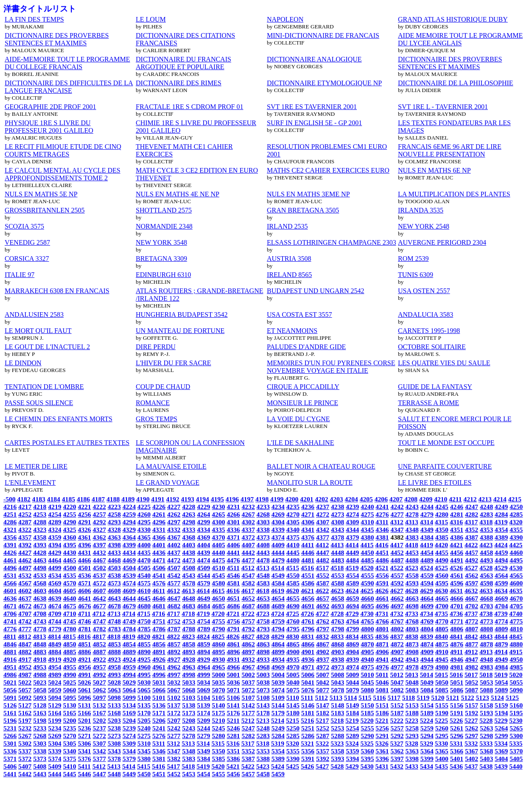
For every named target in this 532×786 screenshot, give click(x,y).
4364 (129, 537)
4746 (84, 621)
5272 (99, 736)
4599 (501, 583)
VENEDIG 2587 (27, 242)
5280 (218, 736)
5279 (203, 736)
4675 (69, 606)
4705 (516, 606)
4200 (292, 499)
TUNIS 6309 (416, 275)
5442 (25, 774)
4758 (263, 621)
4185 (69, 499)
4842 (471, 636)
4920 (69, 659)
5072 (248, 690)
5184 (352, 713)
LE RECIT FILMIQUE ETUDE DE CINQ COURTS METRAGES (63, 150)
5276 (159, 736)
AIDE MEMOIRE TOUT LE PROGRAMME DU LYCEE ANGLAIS (460, 39)
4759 (278, 621)
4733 (412, 614)
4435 (144, 552)
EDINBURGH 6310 (163, 275)
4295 (144, 522)
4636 (10, 598)
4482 (323, 560)
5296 (457, 736)
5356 (308, 751)
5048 (412, 682)
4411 (308, 545)
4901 (308, 652)
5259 (427, 728)
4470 (144, 560)
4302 (248, 522)
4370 (218, 537)
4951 (10, 667)
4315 (441, 522)
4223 (114, 507)
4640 (69, 598)
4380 (367, 537)
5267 (25, 736)
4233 (263, 507)
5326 (382, 743)
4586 (308, 583)
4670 (516, 598)
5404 (501, 759)
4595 (442, 583)
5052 (472, 682)
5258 (412, 728)
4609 (129, 591)
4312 (397, 522)
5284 (278, 736)
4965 (218, 667)
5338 (40, 751)
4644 (129, 598)
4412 (322, 545)
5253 (337, 728)
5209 (203, 720)
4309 (352, 522)
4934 (278, 659)
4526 (456, 568)
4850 (69, 644)
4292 (99, 522)
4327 (99, 530)
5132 (99, 705)
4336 (233, 530)
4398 (114, 545)
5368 (486, 751)
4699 (427, 606)
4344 (352, 530)
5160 (516, 705)
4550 (293, 575)
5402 (472, 759)
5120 (438, 698)
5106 (233, 698)
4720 (218, 614)
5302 (25, 743)
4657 (323, 598)
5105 (218, 698)
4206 (381, 499)
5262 (472, 728)
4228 (189, 507)
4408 (263, 545)
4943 (412, 659)
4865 (293, 644)
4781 (84, 629)
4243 (412, 507)
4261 (159, 514)
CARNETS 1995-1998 (429, 331)
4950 (516, 659)
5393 (337, 759)
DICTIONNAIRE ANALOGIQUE (314, 59)
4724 (278, 614)
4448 (337, 552)
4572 (99, 583)
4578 (189, 583)
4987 (25, 675)
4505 (144, 568)
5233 (40, 728)
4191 (158, 499)
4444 (278, 552)
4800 (367, 629)
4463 (40, 560)
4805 (442, 629)
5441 (10, 774)
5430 (367, 766)
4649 (203, 598)
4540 (144, 575)
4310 (367, 522)
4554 (352, 575)
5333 (486, 743)
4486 (382, 560)
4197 (247, 499)
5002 (248, 675)
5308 (114, 743)
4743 (40, 621)
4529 (501, 568)
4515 (293, 568)
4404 (203, 545)
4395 (69, 545)
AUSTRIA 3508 (289, 259)
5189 (427, 713)
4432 (99, 552)
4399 (129, 545)
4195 (217, 499)
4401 (159, 545)
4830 (293, 636)
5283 (263, 736)
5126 (10, 705)
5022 (25, 682)
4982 (472, 667)
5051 (457, 682)
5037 (248, 682)
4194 (203, 499)
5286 (308, 736)
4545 (218, 575)
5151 (382, 705)
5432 (397, 766)
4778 (40, 629)
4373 (263, 537)
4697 (397, 606)
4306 (308, 522)
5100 (144, 698)
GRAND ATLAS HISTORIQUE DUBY (453, 19)
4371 (233, 537)
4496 (10, 568)
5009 (352, 675)
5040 (293, 682)
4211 (455, 499)
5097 (99, 698)
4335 (218, 530)
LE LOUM (151, 19)
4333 (189, 530)
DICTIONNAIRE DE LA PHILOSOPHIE (456, 83)
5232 (25, 728)
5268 (40, 736)
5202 (99, 720)
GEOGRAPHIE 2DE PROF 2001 (50, 107)
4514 (278, 568)
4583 (263, 583)
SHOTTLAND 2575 (164, 210)
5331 (456, 743)
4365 (144, 537)
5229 (501, 720)
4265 (218, 514)
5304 (55, 743)
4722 (248, 614)
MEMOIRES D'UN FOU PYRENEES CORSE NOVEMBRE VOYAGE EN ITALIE (331, 367)
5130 (69, 705)
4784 (129, 629)
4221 (84, 507)
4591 (382, 583)
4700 (442, 606)
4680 (144, 606)
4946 (457, 659)
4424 (501, 545)
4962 (174, 667)
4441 (233, 552)
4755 (218, 621)
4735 (441, 614)
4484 (352, 560)
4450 (367, 552)
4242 (397, 507)
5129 (55, 705)
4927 (174, 659)
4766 (382, 621)
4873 (412, 644)
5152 (397, 705)
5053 (486, 682)
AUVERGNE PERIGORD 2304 (442, 242)
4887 (99, 652)
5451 (159, 774)
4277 (397, 514)
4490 (442, 560)
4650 (218, 598)
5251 (308, 728)
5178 (263, 713)
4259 (129, 514)
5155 (442, 705)
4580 (218, 583)
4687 (248, 606)
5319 (278, 743)
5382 (174, 759)
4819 (129, 636)
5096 (84, 698)
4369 (203, 537)
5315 (218, 743)
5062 (99, 690)
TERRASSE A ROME (428, 403)
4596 (457, 583)
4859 (203, 644)
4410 (293, 545)
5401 (457, 759)
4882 (25, 652)
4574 (129, 583)
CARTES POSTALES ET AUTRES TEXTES (67, 443)
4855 (144, 644)
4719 (203, 614)
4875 (442, 644)
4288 (40, 522)
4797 (323, 629)
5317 (248, 743)
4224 (129, 507)
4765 (367, 621)
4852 (99, 644)
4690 (293, 606)
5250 (293, 728)
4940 (367, 659)
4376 (308, 537)
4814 (54, 636)
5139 (203, 705)
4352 (472, 530)
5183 (337, 713)
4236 (308, 507)
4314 (427, 522)
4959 (129, 667)
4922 (99, 659)
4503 (114, 568)
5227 (471, 720)
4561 (457, 575)
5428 (337, 766)
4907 (397, 652)
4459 (501, 552)
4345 (367, 530)
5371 (10, 759)
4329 (129, 530)
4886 (84, 652)
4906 (382, 652)
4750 (144, 621)
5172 (174, 713)
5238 (114, 728)
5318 (263, 743)
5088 (486, 690)
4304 (278, 522)
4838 (412, 636)
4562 (472, 575)
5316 (233, 743)
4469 (129, 560)
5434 (427, 766)
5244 (203, 728)
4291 (84, 522)
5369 (501, 751)
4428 (40, 552)
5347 (174, 751)
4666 (457, 598)
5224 (427, 720)
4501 (84, 568)
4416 (382, 545)
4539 (129, 575)
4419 (427, 545)
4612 (173, 591)
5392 (323, 759)
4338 (263, 530)
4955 (69, 667)
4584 (278, 583)
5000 (218, 675)
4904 (352, 652)
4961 (159, 667)
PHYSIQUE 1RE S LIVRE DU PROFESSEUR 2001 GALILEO (49, 127)
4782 (99, 629)
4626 (382, 591)
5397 (397, 759)
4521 (382, 568)
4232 (248, 507)
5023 (40, 682)
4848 (40, 644)
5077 (323, 690)
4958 (114, 667)
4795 (293, 629)
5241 (159, 728)
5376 (84, 759)
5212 (248, 720)
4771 (457, 621)
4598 (486, 583)
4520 (367, 568)
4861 (233, 644)
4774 (501, 621)
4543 (189, 575)
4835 (367, 636)
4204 (351, 499)
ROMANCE (153, 403)
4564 (501, 575)
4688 (263, 606)
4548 (263, 575)
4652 (248, 598)
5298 (486, 736)
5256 (382, 728)
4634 (501, 591)
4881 (10, 652)
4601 (10, 591)
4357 (25, 537)
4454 (427, 552)
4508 (189, 568)
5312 (173, 743)
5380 (144, 759)
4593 (412, 583)
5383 (189, 759)
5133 (114, 705)
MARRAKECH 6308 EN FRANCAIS (57, 291)
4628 (412, 591)
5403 (486, 759)
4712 (99, 614)
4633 (486, 591)
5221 (382, 720)
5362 (397, 751)
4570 (69, 583)
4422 (471, 545)
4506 (159, 568)
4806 (457, 629)
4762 (323, 621)
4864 (278, 644)
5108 (263, 698)
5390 (293, 759)
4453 (412, 552)
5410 (69, 766)
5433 (412, 766)
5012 (397, 675)
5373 (40, 759)
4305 (293, 522)
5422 (248, 766)
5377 (99, 759)
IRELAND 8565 (289, 275)
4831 (307, 636)
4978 (412, 667)
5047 (397, 682)
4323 (40, 530)
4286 (10, 522)
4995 (144, 675)
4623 (337, 591)
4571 (84, 583)
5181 (308, 713)
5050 (442, 682)
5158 (486, 705)
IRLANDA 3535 (421, 210)
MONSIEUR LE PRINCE (302, 403)
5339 (55, 751)
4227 (174, 507)
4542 (174, 575)
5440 (516, 766)
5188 (412, 713)
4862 (248, 644)
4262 (174, 514)
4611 (159, 591)
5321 (307, 743)
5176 (233, 713)
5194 (501, 713)
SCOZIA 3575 (24, 226)
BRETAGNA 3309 (161, 259)
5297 (472, 736)
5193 (486, 713)
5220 (367, 720)
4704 (501, 606)
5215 (293, 720)
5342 (99, 751)
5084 (427, 690)
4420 (441, 545)
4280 (442, 514)
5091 (10, 698)
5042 (323, 682)
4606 (84, 591)
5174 (203, 713)
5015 (441, 675)
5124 (497, 698)
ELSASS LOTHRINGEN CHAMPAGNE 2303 (332, 242)
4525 (441, 568)
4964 (203, 667)
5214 (278, 720)
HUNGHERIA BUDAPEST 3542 (182, 315)
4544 (203, 575)
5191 (457, 713)
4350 (442, 530)
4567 (25, 583)
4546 (233, 575)
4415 (367, 545)
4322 (25, 530)
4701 (457, 606)
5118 (409, 698)
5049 (427, 682)
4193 (188, 499)
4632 (471, 591)
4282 (472, 514)
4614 (203, 591)
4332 (174, 530)
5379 (129, 759)
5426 (307, 766)
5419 (203, 766)
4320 (516, 522)
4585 (293, 583)
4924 (129, 659)
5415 (144, 766)
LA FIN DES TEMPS (34, 19)
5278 (189, 736)
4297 (174, 522)
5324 (352, 743)
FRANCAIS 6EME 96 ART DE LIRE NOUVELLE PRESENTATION (450, 150)
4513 (263, 568)
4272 (323, 514)
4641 (84, 598)
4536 (84, 575)
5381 (159, 759)
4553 (337, 575)
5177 (248, 713)
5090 (516, 690)
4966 (233, 667)
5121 (452, 698)
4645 (144, 598)
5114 (350, 698)
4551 (308, 575)
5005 (293, 675)
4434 (129, 552)
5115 (365, 698)
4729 (352, 614)
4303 (263, 522)
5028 (114, 682)
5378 (114, 759)
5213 (263, 720)
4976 (382, 667)
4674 (55, 606)
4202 (321, 499)
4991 (84, 675)
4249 (501, 507)
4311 (382, 522)
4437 (174, 552)
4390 (516, 537)
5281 (233, 736)
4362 (99, 537)
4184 (54, 499)
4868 (337, 644)
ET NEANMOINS (292, 331)
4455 (442, 552)
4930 (218, 659)
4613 (188, 591)
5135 (144, 705)
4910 (442, 652)
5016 (456, 675)
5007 (323, 675)
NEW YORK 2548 (424, 226)
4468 (114, 560)
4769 (427, 621)
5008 (337, 675)
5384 (203, 759)
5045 (367, 682)
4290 (69, 522)
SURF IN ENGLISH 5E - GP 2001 (314, 123)
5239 (129, 728)
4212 (470, 499)
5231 (10, 728)
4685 (218, 606)
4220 (69, 507)
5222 (397, 720)
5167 (99, 713)
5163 (40, 713)
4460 (516, 552)
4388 (486, 537)
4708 (40, 614)
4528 (486, 568)
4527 (471, 568)
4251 (10, 514)
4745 (69, 621)
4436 (159, 552)
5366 (457, 751)
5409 (55, 766)
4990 (69, 675)
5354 (278, 751)
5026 (84, 682)
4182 (24, 499)
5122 (467, 698)
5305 (69, 743)
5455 (218, 774)
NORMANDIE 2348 (164, 226)
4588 (337, 583)
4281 (457, 514)
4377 (323, 537)
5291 (382, 736)
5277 (174, 736)
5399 (427, 759)
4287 (25, 522)
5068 (189, 690)
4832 (322, 636)
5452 (174, 774)
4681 (159, 606)
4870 (367, 644)
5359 (352, 751)
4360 (69, 537)
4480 (293, 560)
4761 (308, 621)
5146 (308, 705)
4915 (516, 652)
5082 (397, 690)
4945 (442, 659)
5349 (203, 751)
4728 (337, 614)
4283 (486, 514)
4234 (278, 507)
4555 (367, 575)
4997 (174, 675)
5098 (114, 698)
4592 (397, 583)
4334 (203, 530)
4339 (278, 530)
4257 (99, 514)
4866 (308, 644)
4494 (501, 560)
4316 (456, 522)
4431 (84, 552)
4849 (55, 644)
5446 (84, 774)
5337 (25, 751)
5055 (516, 682)
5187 (397, 713)
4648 (189, 598)
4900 (293, 652)
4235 (293, 507)
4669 (501, 598)
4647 (174, 598)
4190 (143, 499)
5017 (471, 675)
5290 (367, 736)
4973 (337, 667)
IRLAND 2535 (287, 226)
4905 (367, 652)
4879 (501, 644)
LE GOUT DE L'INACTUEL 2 (47, 347)
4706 (10, 614)
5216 (307, 720)
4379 (352, 537)
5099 (129, 698)
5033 (189, 682)
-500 (10, 499)
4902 (323, 652)
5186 (382, 713)
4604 (55, 591)
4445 (293, 552)
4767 (397, 621)
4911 (456, 652)
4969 (278, 667)
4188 (113, 499)
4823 (188, 636)
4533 (40, 575)
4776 (10, 629)
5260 (442, 728)
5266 (10, 736)
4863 (263, 644)
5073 (263, 690)
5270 (69, 736)
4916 (10, 659)
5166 (84, 713)
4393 (40, 545)
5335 (516, 743)
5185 (367, 713)
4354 (501, 530)
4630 (441, 591)
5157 (472, 705)
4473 (189, 560)
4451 (382, 552)
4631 (456, 591)
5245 (218, 728)
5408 (40, 766)
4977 (397, 667)
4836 (382, 636)
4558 (412, 575)
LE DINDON (23, 363)
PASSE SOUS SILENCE (39, 403)
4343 (337, 530)
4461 (10, 560)
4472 (174, 560)
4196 (232, 499)
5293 (412, 736)
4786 (159, 629)
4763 (337, 621)
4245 (442, 507)
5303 (40, 743)
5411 (84, 766)
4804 (427, 629)
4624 (352, 591)
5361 (382, 751)
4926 (159, 659)
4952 (25, 667)
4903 (337, 652)
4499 (55, 568)
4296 (159, 522)
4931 (233, 659)
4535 (69, 575)
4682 (174, 606)
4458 (486, 552)
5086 (457, 690)
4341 (308, 530)
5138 (189, 705)
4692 (323, 606)
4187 (98, 499)
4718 (188, 614)
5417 (173, 766)
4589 (352, 583)
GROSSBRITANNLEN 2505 (45, 210)
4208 (411, 499)
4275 (367, 514)
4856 (159, 644)
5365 (442, 751)
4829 (278, 636)
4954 (55, 667)
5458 (263, 774)
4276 (382, 514)
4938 (337, 659)
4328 (114, 530)
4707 (25, 614)
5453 (189, 774)
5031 (159, 682)
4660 (367, 598)
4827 (248, 636)
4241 (382, 507)
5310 (144, 743)
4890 (144, 652)
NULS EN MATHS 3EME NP (308, 194)
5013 (412, 675)
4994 (129, 675)
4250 (516, 507)
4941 (382, 659)
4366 (159, 537)
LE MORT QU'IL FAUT (38, 331)
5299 (501, 736)
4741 (10, 621)
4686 (233, 606)
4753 (189, 621)
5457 (248, 774)
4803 (412, 629)
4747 (99, 621)
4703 (486, 606)
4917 (25, 659)
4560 (442, 575)
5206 (159, 720)
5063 (114, 690)
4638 (40, 598)
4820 (144, 636)
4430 (69, 552)
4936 (308, 659)
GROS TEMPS (157, 419)
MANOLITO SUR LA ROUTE (310, 483)
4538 (114, 575)
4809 (501, 629)
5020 (516, 675)
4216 (10, 507)
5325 (367, 743)
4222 (99, 507)
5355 (293, 751)
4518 (337, 568)
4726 (307, 614)
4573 (114, 583)
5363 (412, 751)
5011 (382, 675)
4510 (218, 568)
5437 (471, 766)
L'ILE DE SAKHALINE (300, 443)
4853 (114, 644)
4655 (293, 598)
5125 (512, 698)
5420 (218, 766)
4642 (99, 598)
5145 (293, 705)
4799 (352, 629)
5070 (218, 690)
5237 (99, 728)
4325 (69, 530)
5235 (69, 728)
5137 (174, 705)
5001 (233, 675)
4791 (233, 629)
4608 (114, 591)
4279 (427, 514)
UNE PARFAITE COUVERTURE (445, 466)
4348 (412, 530)
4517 (322, 568)
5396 (382, 759)
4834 (352, 636)
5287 (323, 736)
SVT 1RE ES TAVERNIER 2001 (312, 107)
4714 (129, 614)
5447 (99, 774)
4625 (367, 591)
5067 (174, 690)
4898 (263, 652)
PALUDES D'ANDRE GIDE (306, 347)
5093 (40, 698)
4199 (277, 499)
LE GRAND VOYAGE (168, 483)
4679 (129, 606)
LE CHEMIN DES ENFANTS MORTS (59, 419)
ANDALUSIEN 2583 (34, 315)
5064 (129, 690)
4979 (427, 667)
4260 (144, 514)
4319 (501, 522)
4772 (472, 621)
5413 (114, 766)
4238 (337, 507)
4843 (486, 636)
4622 (322, 591)
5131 (84, 705)
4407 (248, 545)
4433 (114, 552)
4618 (263, 591)
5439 (501, 766)
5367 (472, 751)
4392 (25, 545)
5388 (263, 759)
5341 (84, 751)
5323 (337, 743)
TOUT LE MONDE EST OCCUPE (446, 443)
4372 (248, 537)
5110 (293, 698)
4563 (486, 575)
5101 (159, 698)
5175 (218, 713)
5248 (263, 728)
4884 (55, 652)
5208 (189, 720)
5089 (501, 690)
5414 (129, 766)
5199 (55, 720)
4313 (412, 522)
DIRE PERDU (156, 347)
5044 (352, 682)
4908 (412, 652)
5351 (233, 751)
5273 (114, 736)
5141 (233, 705)
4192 (172, 499)
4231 (233, 507)
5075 (293, 690)
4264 (203, 514)
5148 (337, 705)
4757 (248, 621)
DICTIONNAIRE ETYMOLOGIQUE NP (324, 83)
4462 (25, 560)
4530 (516, 568)
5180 (293, 713)
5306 (84, 743)
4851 (84, 644)
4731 (382, 614)
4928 (189, 659)
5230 (516, 720)
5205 (144, 720)
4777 (25, 629)
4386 (457, 537)
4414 (352, 545)
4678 (114, 606)
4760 (293, 621)
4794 (278, 629)
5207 (174, 720)
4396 (84, 545)
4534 (55, 575)
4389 (501, 537)
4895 (218, 652)
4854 (129, 644)
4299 (203, 522)
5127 (25, 705)
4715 (144, 614)
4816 (84, 636)
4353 (486, 530)
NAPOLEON (285, 19)
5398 (412, 759)
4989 (55, 675)
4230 (218, 507)
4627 (397, 591)
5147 (323, 705)
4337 (248, 530)
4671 (10, 606)
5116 (379, 698)
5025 (69, 682)
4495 (516, 560)
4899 (278, 652)
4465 (69, 560)
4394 (55, 545)
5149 (352, 705)
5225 (441, 720)
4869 (352, 644)
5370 (516, 751)
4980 (442, 667)
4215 (515, 499)
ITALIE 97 (20, 275)
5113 (336, 698)
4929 (203, 659)
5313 (188, 743)
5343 (114, 751)
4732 (397, 614)
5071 (233, 690)
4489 (427, 560)
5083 (412, 690)
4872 (397, 644)
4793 (263, 629)
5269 (55, 736)
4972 (323, 667)
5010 (367, 675)
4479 (278, 560)
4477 (248, 560)
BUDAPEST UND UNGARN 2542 (316, 291)
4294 (129, 522)
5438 (486, 766)
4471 (159, 560)
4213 (485, 499)
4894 (203, 652)
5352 (248, 751)
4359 (55, 537)
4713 (114, 614)
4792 (248, 629)
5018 (486, 675)
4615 (218, 591)
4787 (174, 629)
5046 (382, 682)
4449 (352, 552)
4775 (516, 621)
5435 (441, 766)
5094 (55, 698)
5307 (99, 743)
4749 (129, 621)
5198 (40, 720)
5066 (159, 690)
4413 (337, 545)
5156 (457, 705)
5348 (189, 751)
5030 (144, 682)
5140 (218, 705)
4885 (69, 652)
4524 (427, 568)
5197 (25, 720)
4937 (323, 659)
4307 (323, 522)
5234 (55, 728)
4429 (55, 552)
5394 (352, 759)
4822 (173, 636)
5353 (263, 751)
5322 (322, 743)
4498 (40, 568)
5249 (278, 728)
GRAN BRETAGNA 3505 (303, 210)
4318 (486, 522)
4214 (500, 499)
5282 (248, 736)
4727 (322, 614)
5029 (129, 682)
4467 (99, 560)
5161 (10, 713)
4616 (233, 591)
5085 (442, 690)
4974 (352, 667)
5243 (189, 728)
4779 (55, 629)
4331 (159, 530)
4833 (337, 636)
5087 (472, 690)
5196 (10, 720)
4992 (99, 675)
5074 (278, 690)
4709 (55, 614)
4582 (248, 583)
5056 (10, 690)
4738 (486, 614)
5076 (308, 690)
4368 (189, 537)
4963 (189, 667)
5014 (427, 675)
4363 (114, 537)
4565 (516, 575)
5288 (337, 736)
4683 (189, 606)
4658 (337, 598)
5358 (337, 751)
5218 (337, 720)
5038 (263, 682)
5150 (367, 705)
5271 (84, 736)
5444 (55, 774)
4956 (84, 667)
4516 (307, 568)
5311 (159, 743)
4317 (471, 522)
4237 (323, 507)
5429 (352, 766)
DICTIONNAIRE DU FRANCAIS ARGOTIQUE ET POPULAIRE (183, 63)
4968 (263, 667)
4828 (263, 636)
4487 (397, 560)
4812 (24, 636)
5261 (457, 728)
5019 (501, 675)
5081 (382, 690)
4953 (40, 667)
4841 (456, 636)
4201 (307, 499)
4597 (472, 583)
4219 (55, 507)
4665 (442, 598)
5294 (427, 736)
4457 (472, 552)
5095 (69, 698)
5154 (427, 705)
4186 (83, 499)
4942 (397, 659)
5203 (114, 720)
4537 (99, 575)
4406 (233, 545)
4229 (203, 507)
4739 (501, 614)
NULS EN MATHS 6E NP (434, 170)
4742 (25, 621)
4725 (293, 614)
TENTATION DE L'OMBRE (44, 387)
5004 (278, 675)
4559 (427, 575)
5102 (174, 698)
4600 (516, 583)
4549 (278, 575)
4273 (337, 514)
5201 (84, 720)
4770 (442, 621)
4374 (278, 537)
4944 (427, 659)
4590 (367, 583)
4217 (25, 507)
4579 (203, 583)
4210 (441, 499)
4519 (352, 568)
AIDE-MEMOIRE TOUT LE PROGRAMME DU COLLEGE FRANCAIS (67, 63)
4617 (248, 591)
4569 (55, 583)
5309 (129, 743)
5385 (218, 759)
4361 (84, 537)
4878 (486, 644)
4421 (456, 545)
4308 (337, 522)
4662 (397, 598)
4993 (114, 675)
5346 (159, 751)
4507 (174, 568)
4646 (159, 598)
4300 (218, 522)
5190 (442, 713)
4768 (412, 621)
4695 (367, 606)
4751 (159, 621)
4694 (352, 606)
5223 (412, 720)
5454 (203, 774)
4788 (189, 629)
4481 (308, 560)
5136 (159, 705)
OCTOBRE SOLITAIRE (432, 347)
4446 (308, 552)
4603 (40, 591)
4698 (412, 606)
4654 (278, 598)
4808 (486, 629)
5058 (40, 690)
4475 (218, 560)
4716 (158, 614)
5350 (218, 751)
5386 (233, 759)
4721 (233, 614)
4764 (352, 621)
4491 (457, 560)
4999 (203, 675)
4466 (84, 560)
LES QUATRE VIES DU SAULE (444, 363)
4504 (129, 568)
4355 (516, 530)
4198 (262, 499)
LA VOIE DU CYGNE (298, 419)
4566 (10, 583)
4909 (427, 652)
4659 (352, 598)
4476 (233, 560)
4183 (39, 499)
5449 (129, 774)
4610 (144, 591)
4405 (218, 545)
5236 (84, 728)
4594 (427, 583)
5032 (174, 682)
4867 (323, 644)
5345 (144, 751)
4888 (114, 652)
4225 (144, 507)
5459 (278, 774)
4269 (278, 514)
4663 (412, 598)
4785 (144, 629)
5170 (144, 713)
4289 (55, 522)
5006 (308, 675)
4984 (501, 667)
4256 (84, 514)
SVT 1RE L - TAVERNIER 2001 (443, 107)
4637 (25, 598)
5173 (189, 713)
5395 (367, 759)
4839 (427, 636)
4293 (114, 522)
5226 (456, 720)
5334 (501, 743)
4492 (472, 560)
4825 (218, 636)
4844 (501, 636)
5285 (293, 736)
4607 (99, 591)
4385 (442, 537)
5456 (233, 774)
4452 (397, 552)
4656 (308, 598)
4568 (40, 583)
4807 (472, 629)
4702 (472, 606)
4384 (427, 537)
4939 (352, 659)
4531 (10, 575)
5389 (278, 759)
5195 (516, 713)
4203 (336, 499)
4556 (382, 575)
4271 (308, 514)
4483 (337, 560)
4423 (486, 545)
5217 (322, 720)
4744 (55, 621)
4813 (39, 636)
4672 (25, 606)
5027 (99, 682)
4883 (40, 652)
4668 (486, 598)
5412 (99, 766)
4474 (203, 560)
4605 (69, 591)
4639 (55, 598)
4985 (516, 667)
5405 (516, 759)
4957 (99, 667)
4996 (159, 675)
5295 (442, 736)
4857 (174, 644)
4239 (352, 507)
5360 (367, 751)
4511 (233, 568)
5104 (203, 698)
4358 (40, 537)
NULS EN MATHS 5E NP (41, 194)
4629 (427, 591)
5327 (397, 743)
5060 (69, 690)
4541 (159, 575)
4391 (10, 545)
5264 (501, 728)
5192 (472, 713)
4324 (55, 530)
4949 (501, 659)
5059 (55, 690)
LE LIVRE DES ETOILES (435, 483)
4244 (427, 507)
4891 (159, 652)
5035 (218, 682)
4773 (486, 621)
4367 (174, 537)
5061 (84, 690)
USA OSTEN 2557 (424, 291)
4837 (397, 636)
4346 (382, 530)
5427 (322, 766)
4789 (203, 629)
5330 (441, 743)
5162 (25, 713)
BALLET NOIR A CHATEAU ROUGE (321, 466)
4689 (278, 606)
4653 (263, 598)
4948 (486, 659)
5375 (69, 759)
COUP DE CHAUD (163, 387)
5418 (188, 766)
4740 (516, 614)
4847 (25, 644)
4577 (174, 583)
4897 (248, 652)
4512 (248, 568)
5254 (352, 728)
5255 (367, 728)
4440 (218, 552)
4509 (203, 568)
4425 (516, 545)
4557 (397, 575)
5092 (25, 698)
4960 (144, 667)
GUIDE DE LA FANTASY (435, 387)
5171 (159, 713)
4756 (233, 621)
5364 (427, 751)
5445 (69, 774)
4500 (69, 568)
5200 (69, 720)
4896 (233, 652)
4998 (189, 675)
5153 (412, 705)
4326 (84, 530)
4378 (337, 537)
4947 (472, 659)
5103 (189, 698)
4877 (472, 644)
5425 (293, 766)
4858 (189, 644)
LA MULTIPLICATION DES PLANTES (454, 194)
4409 (278, 545)
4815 (69, 636)
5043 (337, 682)
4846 (10, 644)
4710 (69, 614)
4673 (40, 606)
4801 (382, 629)
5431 (382, 766)
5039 (278, 682)
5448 (114, 774)
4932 (248, 659)
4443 (263, 552)
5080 (367, 690)
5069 (203, 690)
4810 (516, 629)
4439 (203, 552)
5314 (203, 743)
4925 (144, 659)
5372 (25, 759)
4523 (412, 568)
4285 (516, 514)
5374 (55, 759)
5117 (394, 698)
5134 (129, 705)
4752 (174, 621)
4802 (397, 629)
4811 (10, 636)
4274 (352, 514)
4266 (233, 514)
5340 (69, 751)
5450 (144, 774)
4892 (174, 652)
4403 (189, 545)
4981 (457, 667)
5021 (10, 682)
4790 (218, 629)
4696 (382, 606)
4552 (323, 575)
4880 (516, 644)
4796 (308, 629)
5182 (323, 713)
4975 (367, 667)
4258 (114, 514)
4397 (99, 545)
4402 (174, 545)
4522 (397, 568)
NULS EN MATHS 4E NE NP (178, 194)
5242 (174, 728)
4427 (25, 552)
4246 (457, 507)
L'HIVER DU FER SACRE (174, 363)
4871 (382, 644)
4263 (189, 514)
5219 (352, 720)
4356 (10, 537)
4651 (233, 598)
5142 (248, 705)
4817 (99, 636)
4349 (427, 530)
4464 (55, 560)
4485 (367, 560)
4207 (396, 499)
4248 (486, 507)
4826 (233, 636)
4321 (10, 530)
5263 (486, 728)
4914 (501, 652)
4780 (69, 629)
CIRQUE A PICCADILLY (303, 387)
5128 (40, 705)
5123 (483, 698)
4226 (159, 507)
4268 (263, 514)
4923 (114, 659)
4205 (366, 499)
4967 (248, 667)
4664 (427, 598)
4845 (516, 636)
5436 (456, 766)
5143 (263, 705)
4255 (69, 514)
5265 (516, 728)
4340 (293, 530)
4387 (472, 537)
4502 (99, 568)
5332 (471, 743)
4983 (486, 667)
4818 (114, 636)
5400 (442, 759)
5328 (412, 743)
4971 (308, 667)
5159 (501, 705)
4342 (323, 530)
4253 (40, 514)
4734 (427, 614)
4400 (144, 545)
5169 (129, 713)
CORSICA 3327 (27, 259)
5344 (129, 751)
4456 (457, 552)
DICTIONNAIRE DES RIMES (179, 83)
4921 (84, 659)
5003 (263, 675)
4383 (412, 537)
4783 (114, 629)
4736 (456, 614)
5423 (263, 766)
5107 (248, 698)
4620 (293, 591)
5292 (397, 736)
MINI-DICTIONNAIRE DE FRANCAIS (323, 35)
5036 (233, 682)
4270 (293, 514)
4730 (367, 614)
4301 (233, 522)
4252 (25, 514)
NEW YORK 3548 (161, 242)
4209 (426, 499)
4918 (40, 659)
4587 (323, 583)
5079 (352, 690)
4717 (173, 614)
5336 (10, 751)
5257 (397, 728)
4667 (472, 598)
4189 (128, 499)
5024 (55, 682)
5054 (501, 682)
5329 (427, 743)
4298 (189, 522)
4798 (337, 629)
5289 (352, 736)
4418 (412, 545)
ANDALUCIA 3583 (426, 315)
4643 (114, 598)
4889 (129, 652)
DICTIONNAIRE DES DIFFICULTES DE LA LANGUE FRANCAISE (69, 87)
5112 (321, 698)
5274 (129, 736)
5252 (323, 728)
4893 (189, 652)
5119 (423, 698)
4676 (84, 606)
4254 (55, 514)
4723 (263, 614)
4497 (25, 568)
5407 (25, 766)
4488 (412, 560)
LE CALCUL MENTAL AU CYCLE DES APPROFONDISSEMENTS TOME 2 (63, 174)
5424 (278, 766)
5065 (144, 690)
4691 (308, 606)
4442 (248, 552)
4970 (293, 667)
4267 (248, 514)
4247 (472, 507)
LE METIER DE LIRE (36, 466)
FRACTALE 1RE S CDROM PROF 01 (189, 107)
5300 (516, 736)
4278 (412, 514)
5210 (218, 720)
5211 (233, 720)
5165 (69, 713)
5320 (293, 743)
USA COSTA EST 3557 (300, 315)
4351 (457, 530)
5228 (486, 720)
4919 (55, 659)
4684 (203, 606)
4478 (263, 560)
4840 (441, 636)
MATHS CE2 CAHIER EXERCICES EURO (328, 170)
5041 (308, 682)
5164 (55, 713)
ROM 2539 (413, 259)
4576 (159, 583)
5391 (308, 759)
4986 (10, 675)
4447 (323, 552)
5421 (233, 766)
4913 (486, 652)
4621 (307, 591)
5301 (10, 743)
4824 (203, 636)
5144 (278, 705)
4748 (114, 621)
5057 (25, 690)
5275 (144, 736)
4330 (144, 530)
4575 (144, 583)
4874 (427, 644)
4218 (40, 507)
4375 (293, 537)
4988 (40, 675)
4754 (203, 621)
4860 (218, 644)
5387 (248, 759)
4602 (25, 591)
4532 (25, 575)
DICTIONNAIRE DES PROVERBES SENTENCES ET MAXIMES (57, 39)
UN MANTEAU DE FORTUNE (180, 331)
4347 (397, 530)
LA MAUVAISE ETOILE (171, 466)
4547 (248, 575)
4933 (263, 659)
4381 (382, 537)
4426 (10, 552)
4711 (84, 614)
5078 (337, 690)
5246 (233, 728)
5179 (278, 713)
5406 (10, 766)
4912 (471, 652)
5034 (203, 682)
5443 (40, 774)
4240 (367, 507)
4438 (189, 552)
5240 (144, 728)
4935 (293, 659)
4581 (233, 583)
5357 (323, 751)
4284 (501, 514)
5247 (248, 728)
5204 (129, 720)
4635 (516, 591)
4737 (471, 614)
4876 (457, 644)
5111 (307, 698)
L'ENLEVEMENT (30, 483)
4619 (278, 591)
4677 (99, 606)
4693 (337, 606)
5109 (278, 698)
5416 (158, 766)
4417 (397, 545)
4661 (382, 598)
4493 (486, 560)
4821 (158, 636)
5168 (114, 713)
